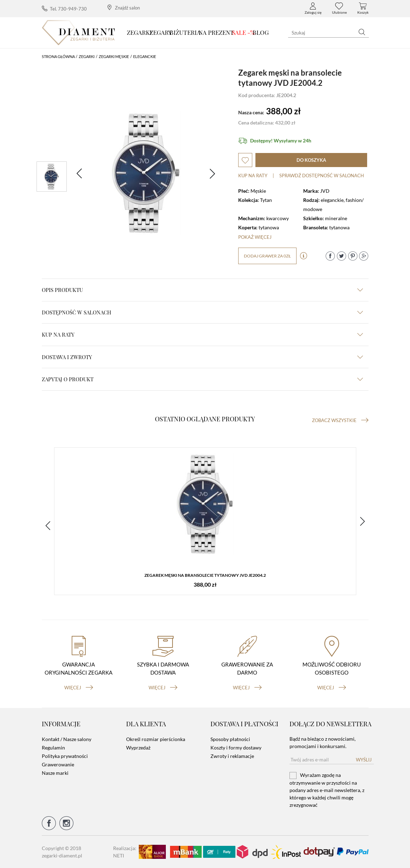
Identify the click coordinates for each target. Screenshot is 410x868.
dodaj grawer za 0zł (267, 256)
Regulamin (53, 748)
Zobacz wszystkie (340, 420)
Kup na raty (253, 175)
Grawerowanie (58, 764)
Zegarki (139, 32)
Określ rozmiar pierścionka (156, 739)
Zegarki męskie (114, 56)
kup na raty (202, 334)
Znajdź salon (124, 8)
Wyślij (364, 760)
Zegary (161, 32)
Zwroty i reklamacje (232, 756)
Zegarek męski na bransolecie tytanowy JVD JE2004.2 (205, 575)
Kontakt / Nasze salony (67, 739)
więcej (79, 688)
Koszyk (363, 8)
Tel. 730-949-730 (64, 9)
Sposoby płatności (230, 739)
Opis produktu (202, 290)
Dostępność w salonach (202, 312)
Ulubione (339, 8)
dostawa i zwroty (202, 357)
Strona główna (58, 56)
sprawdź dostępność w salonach (322, 175)
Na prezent (216, 32)
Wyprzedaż (138, 748)
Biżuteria (185, 32)
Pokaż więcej (255, 237)
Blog (261, 32)
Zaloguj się (313, 8)
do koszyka (311, 160)
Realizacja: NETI (125, 852)
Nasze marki (55, 773)
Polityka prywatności (65, 756)
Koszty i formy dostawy (236, 748)
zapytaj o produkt (202, 379)
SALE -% (243, 32)
